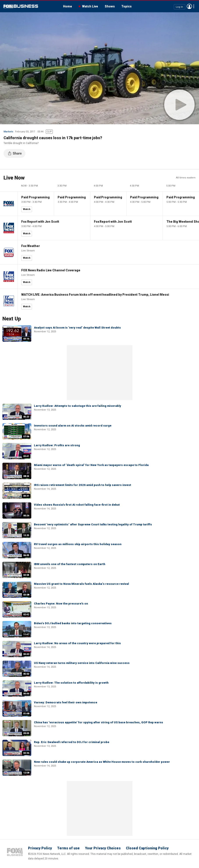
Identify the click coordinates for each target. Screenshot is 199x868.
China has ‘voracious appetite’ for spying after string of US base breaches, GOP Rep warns (99, 722)
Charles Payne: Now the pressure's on (61, 604)
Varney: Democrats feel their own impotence (66, 702)
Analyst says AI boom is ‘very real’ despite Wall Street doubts (77, 328)
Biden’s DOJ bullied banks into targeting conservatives (73, 623)
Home (68, 6)
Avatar (189, 6)
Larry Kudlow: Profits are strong (57, 445)
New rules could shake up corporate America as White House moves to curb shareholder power (102, 762)
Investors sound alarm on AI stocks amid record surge (73, 426)
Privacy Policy (40, 848)
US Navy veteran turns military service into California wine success (82, 663)
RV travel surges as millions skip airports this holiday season (78, 544)
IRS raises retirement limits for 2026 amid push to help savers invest (83, 485)
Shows (110, 6)
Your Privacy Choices (103, 848)
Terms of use (68, 848)
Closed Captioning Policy (147, 848)
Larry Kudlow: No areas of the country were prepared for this (77, 643)
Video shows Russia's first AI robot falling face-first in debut (77, 505)
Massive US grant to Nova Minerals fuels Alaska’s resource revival (81, 584)
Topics (126, 6)
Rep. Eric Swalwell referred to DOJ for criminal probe (72, 742)
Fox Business (21, 6)
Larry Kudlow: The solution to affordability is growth (71, 683)
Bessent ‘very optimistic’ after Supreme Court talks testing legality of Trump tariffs (93, 524)
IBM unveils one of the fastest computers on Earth (70, 564)
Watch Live (90, 6)
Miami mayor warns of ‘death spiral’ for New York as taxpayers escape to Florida (91, 465)
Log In (179, 7)
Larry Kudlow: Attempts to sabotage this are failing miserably (77, 406)
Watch (27, 209)
